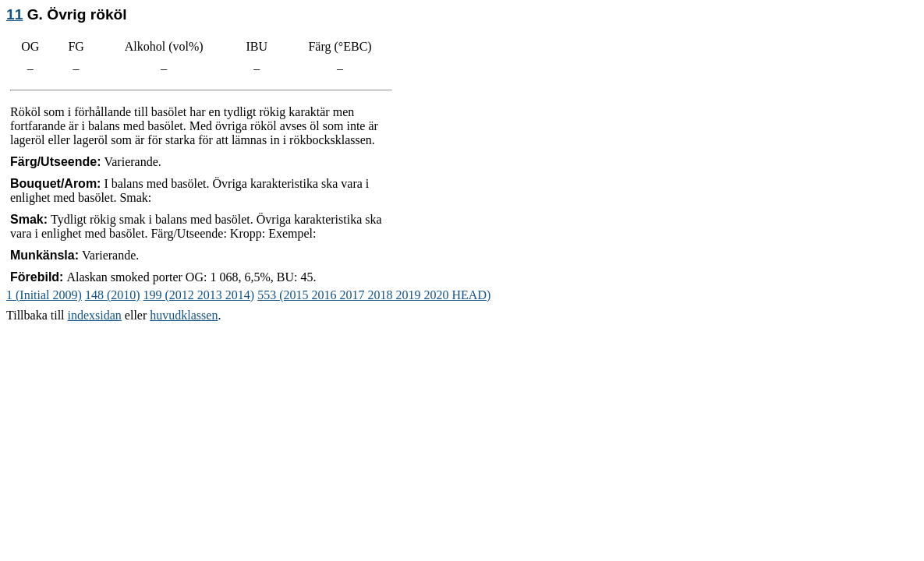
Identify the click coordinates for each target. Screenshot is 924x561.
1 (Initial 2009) (44, 295)
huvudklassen (184, 315)
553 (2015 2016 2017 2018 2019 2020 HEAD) (374, 295)
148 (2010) (113, 295)
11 (14, 14)
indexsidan (95, 315)
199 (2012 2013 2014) (199, 295)
